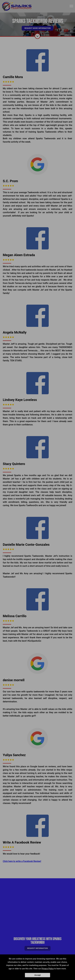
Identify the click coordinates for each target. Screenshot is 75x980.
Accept (37, 975)
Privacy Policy (48, 969)
